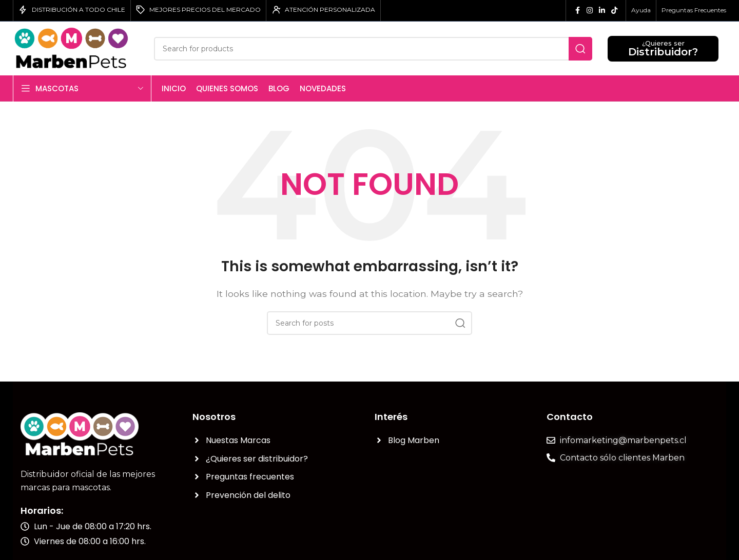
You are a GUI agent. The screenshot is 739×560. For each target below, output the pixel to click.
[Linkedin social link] (602, 11)
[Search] (373, 49)
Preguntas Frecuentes (694, 10)
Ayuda (641, 10)
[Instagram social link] (590, 11)
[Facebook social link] (577, 11)
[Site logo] (76, 48)
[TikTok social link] (614, 11)
